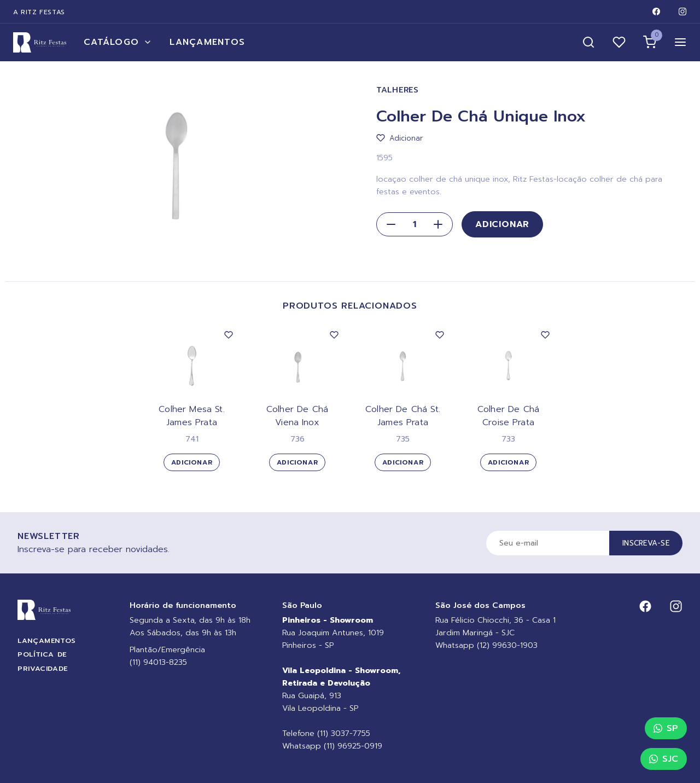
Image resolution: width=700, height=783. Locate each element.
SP (666, 728)
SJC (664, 759)
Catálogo (118, 42)
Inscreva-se (646, 543)
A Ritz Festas (39, 12)
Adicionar (502, 224)
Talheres (398, 90)
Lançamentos (207, 42)
